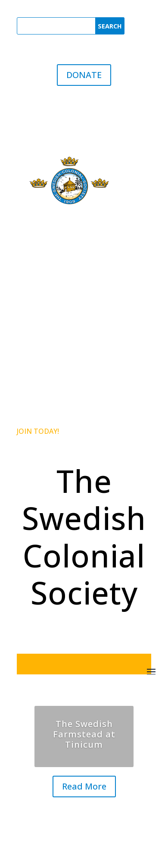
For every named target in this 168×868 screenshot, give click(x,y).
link (99, 336)
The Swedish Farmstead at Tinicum (84, 734)
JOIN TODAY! (38, 431)
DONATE (84, 75)
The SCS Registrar (54, 281)
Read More (84, 786)
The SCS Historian (54, 298)
